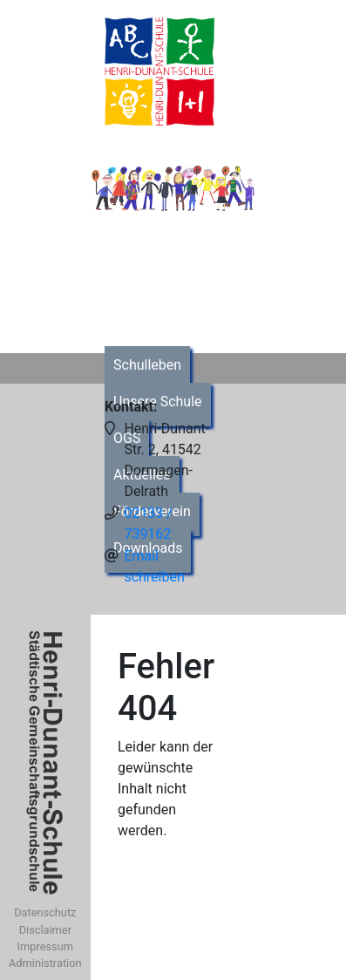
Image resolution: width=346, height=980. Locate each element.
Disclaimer (45, 930)
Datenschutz (45, 912)
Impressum (45, 946)
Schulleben (147, 365)
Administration (45, 963)
